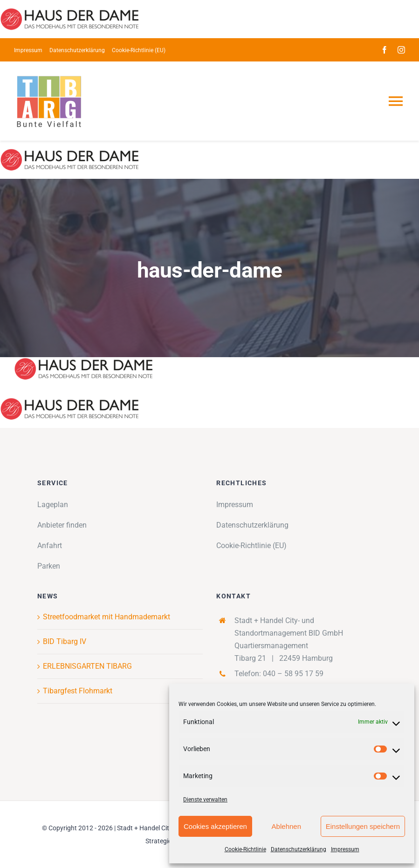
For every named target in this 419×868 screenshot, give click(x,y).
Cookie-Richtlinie (245, 849)
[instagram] (401, 50)
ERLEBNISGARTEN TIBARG (87, 666)
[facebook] (385, 50)
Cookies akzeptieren (215, 826)
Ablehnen (286, 826)
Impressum (345, 849)
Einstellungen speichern (363, 826)
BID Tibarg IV (65, 641)
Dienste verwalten (205, 800)
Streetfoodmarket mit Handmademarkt (106, 617)
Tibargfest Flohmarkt (78, 691)
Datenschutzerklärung (299, 849)
